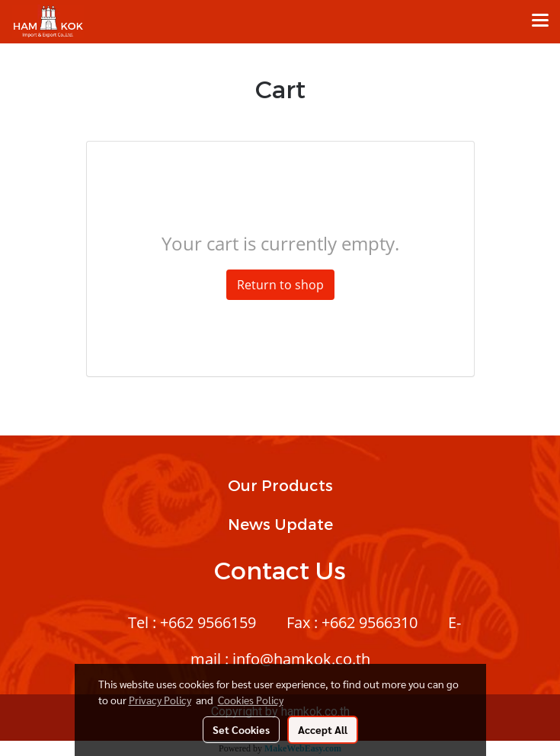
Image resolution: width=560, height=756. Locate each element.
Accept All (323, 729)
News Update (280, 524)
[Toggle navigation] (540, 21)
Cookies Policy (251, 700)
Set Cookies (241, 729)
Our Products (280, 485)
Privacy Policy (160, 700)
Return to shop (280, 285)
